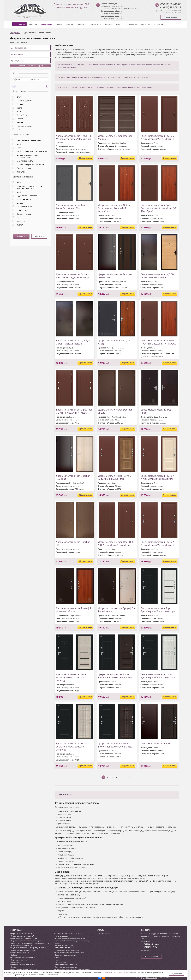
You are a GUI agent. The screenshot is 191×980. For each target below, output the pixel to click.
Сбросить (39, 236)
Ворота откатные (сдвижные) (23, 934)
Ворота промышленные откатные (25, 938)
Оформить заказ (85, 158)
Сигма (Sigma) (17, 54)
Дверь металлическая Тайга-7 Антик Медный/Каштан (115, 477)
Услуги (59, 24)
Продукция (20, 24)
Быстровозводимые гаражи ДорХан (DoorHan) (74, 970)
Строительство (61, 962)
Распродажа (47, 24)
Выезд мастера (105, 934)
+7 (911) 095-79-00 (170, 4)
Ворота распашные (19, 960)
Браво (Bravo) (17, 61)
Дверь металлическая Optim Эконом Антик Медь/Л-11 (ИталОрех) (114, 208)
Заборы (14, 955)
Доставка (81, 24)
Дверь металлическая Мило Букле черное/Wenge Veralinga (115, 745)
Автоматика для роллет (64, 945)
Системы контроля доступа (66, 967)
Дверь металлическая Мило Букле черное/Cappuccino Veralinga (71, 747)
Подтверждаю (177, 974)
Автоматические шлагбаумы (67, 965)
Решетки (59, 960)
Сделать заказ (171, 17)
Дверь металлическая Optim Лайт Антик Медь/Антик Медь (72, 276)
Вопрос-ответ (95, 24)
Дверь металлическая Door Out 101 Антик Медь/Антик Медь (116, 543)
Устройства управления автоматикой (70, 938)
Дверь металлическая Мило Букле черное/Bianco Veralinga (158, 676)
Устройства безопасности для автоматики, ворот (72, 942)
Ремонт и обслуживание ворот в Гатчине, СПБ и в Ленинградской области (30, 944)
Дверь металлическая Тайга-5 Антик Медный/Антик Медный (157, 137)
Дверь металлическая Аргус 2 (157, 744)
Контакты (145, 24)
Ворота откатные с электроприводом (26, 941)
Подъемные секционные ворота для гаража (29, 948)
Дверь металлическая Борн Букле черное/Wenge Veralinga (115, 676)
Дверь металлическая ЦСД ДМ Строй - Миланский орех (157, 276)
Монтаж (70, 24)
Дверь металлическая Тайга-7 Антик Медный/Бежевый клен (157, 477)
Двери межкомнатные (20, 953)
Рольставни (16, 962)
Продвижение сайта (149, 978)
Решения (33, 24)
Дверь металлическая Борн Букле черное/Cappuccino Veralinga (71, 677)
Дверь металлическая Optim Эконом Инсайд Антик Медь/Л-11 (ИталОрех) (159, 208)
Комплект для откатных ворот (67, 950)
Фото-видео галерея (114, 24)
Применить (22, 236)
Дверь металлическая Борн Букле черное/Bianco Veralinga (158, 610)
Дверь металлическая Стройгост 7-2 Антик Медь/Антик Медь (74, 411)
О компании (132, 24)
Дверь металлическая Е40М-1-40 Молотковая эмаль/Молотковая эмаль (74, 139)
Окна (57, 957)
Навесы (14, 967)
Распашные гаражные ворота (23, 957)
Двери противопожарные (65, 955)
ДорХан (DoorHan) (19, 48)
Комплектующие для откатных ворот (70, 953)
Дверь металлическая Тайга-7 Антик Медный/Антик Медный (157, 543)
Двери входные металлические (24, 950)
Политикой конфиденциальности (117, 973)
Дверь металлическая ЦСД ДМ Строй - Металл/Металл (73, 342)
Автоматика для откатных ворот (24, 970)
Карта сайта (146, 950)
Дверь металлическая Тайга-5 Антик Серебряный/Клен (73, 207)
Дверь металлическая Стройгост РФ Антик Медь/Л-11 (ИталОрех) (159, 342)
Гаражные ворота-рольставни (23, 965)
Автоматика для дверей (64, 948)
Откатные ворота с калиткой (23, 936)
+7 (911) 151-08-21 (170, 7)
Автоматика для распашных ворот (69, 934)
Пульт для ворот (61, 936)
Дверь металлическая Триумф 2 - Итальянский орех (74, 610)
